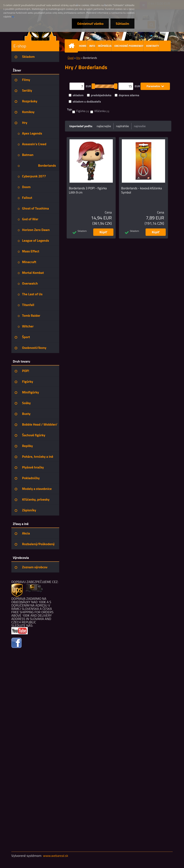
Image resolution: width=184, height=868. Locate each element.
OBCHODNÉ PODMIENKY (129, 46)
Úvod (71, 58)
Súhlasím (122, 24)
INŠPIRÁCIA (105, 46)
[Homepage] (72, 46)
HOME (83, 46)
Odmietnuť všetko (90, 24)
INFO (92, 46)
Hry (78, 58)
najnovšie (140, 126)
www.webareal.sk (56, 856)
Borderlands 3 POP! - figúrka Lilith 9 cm (88, 190)
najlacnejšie (104, 126)
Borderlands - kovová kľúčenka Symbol (141, 190)
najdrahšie (123, 126)
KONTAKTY (153, 46)
